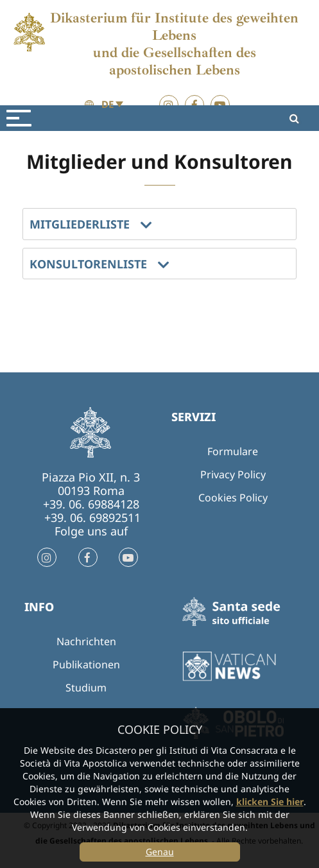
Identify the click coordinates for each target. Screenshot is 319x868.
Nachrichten (86, 641)
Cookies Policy (233, 498)
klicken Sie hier (270, 802)
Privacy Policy (233, 474)
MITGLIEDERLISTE (83, 224)
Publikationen (86, 664)
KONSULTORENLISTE (92, 264)
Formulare (233, 451)
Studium (86, 688)
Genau (160, 852)
